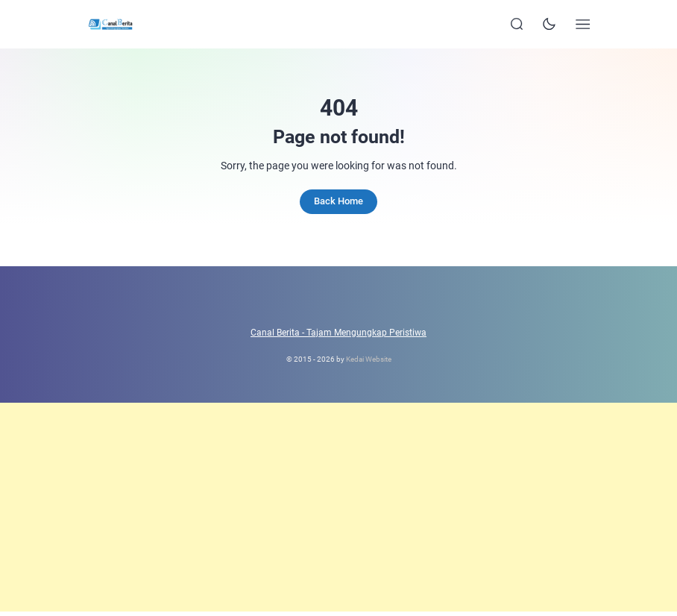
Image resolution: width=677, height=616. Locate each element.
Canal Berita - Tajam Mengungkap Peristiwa (338, 333)
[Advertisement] (338, 507)
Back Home (338, 201)
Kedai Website (369, 359)
